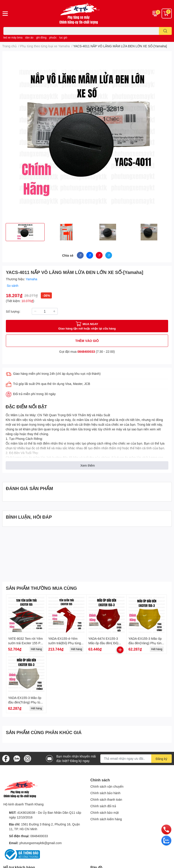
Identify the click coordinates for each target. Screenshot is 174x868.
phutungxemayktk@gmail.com (41, 843)
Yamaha (31, 279)
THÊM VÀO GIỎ (87, 341)
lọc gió (63, 37)
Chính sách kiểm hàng (106, 819)
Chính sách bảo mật (105, 813)
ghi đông (41, 37)
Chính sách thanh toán (106, 799)
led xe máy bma (13, 37)
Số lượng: (13, 311)
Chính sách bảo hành (105, 793)
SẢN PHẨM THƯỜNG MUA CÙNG (41, 588)
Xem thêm (88, 465)
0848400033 (86, 351)
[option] (25, 232)
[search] (165, 31)
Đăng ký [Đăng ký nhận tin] (161, 759)
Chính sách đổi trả (103, 806)
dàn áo (29, 37)
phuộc (53, 37)
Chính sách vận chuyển (107, 786)
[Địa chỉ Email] (136, 759)
